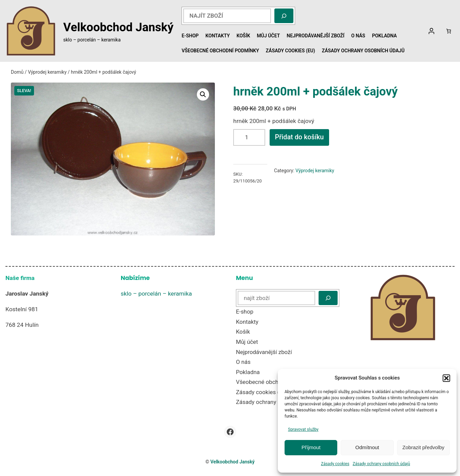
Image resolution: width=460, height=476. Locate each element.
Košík (243, 36)
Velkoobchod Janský (118, 27)
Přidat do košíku (300, 137)
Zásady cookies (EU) (291, 51)
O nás (358, 36)
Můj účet (269, 36)
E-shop (190, 36)
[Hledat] (284, 16)
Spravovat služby (303, 429)
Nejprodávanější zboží (316, 36)
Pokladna (384, 36)
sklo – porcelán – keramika (156, 294)
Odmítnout (367, 447)
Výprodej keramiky (47, 72)
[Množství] (249, 137)
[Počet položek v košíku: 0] (449, 31)
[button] (446, 378)
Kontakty (217, 36)
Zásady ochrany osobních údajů (381, 464)
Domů (17, 72)
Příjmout (311, 447)
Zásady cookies (335, 464)
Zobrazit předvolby (423, 447)
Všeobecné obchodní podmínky (220, 51)
